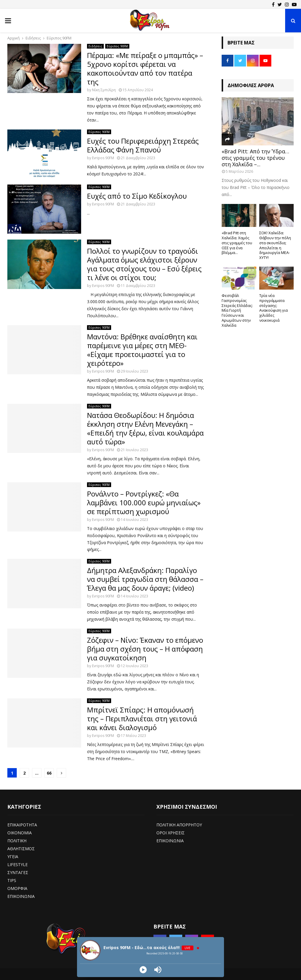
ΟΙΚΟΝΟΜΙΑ (20, 833)
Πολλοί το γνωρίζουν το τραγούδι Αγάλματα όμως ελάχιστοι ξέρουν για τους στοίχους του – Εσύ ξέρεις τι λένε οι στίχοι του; (144, 264)
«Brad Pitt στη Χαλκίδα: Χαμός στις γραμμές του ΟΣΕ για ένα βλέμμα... (237, 243)
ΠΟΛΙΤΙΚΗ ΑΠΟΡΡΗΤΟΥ (179, 825)
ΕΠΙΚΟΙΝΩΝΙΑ (21, 896)
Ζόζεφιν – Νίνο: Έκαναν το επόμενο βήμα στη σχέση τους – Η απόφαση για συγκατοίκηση (145, 649)
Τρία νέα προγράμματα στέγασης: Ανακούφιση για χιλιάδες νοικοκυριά (274, 308)
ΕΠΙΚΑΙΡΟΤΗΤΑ (22, 825)
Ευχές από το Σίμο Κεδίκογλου (137, 196)
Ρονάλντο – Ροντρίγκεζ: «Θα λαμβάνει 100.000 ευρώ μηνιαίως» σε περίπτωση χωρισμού (144, 503)
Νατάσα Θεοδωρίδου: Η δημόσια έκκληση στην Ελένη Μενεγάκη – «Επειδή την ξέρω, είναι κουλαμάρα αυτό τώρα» (145, 428)
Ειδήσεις (95, 46)
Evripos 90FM (103, 158)
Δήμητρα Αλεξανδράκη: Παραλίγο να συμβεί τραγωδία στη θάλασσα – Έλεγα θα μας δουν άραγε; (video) (145, 579)
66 (49, 773)
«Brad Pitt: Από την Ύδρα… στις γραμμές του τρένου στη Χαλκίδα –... (255, 158)
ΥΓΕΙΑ (13, 857)
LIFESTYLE (17, 864)
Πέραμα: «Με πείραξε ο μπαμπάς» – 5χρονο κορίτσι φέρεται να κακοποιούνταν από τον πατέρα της (145, 68)
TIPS (12, 880)
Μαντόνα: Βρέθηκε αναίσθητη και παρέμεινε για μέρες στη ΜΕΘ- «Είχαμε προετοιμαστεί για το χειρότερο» (142, 350)
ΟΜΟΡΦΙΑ (17, 888)
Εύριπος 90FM (117, 46)
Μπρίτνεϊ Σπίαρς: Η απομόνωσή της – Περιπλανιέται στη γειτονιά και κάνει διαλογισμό (142, 719)
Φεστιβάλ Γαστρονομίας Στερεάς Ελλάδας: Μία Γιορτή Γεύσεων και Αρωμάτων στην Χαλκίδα (237, 310)
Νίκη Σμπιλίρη (104, 90)
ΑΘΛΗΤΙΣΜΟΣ (21, 849)
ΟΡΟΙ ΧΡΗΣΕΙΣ (170, 833)
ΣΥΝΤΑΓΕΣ (18, 872)
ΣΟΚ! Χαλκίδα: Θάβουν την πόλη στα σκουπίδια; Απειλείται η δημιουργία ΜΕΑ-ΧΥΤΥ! (275, 245)
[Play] (143, 970)
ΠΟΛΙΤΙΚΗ (17, 841)
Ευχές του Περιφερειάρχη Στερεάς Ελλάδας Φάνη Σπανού (143, 145)
